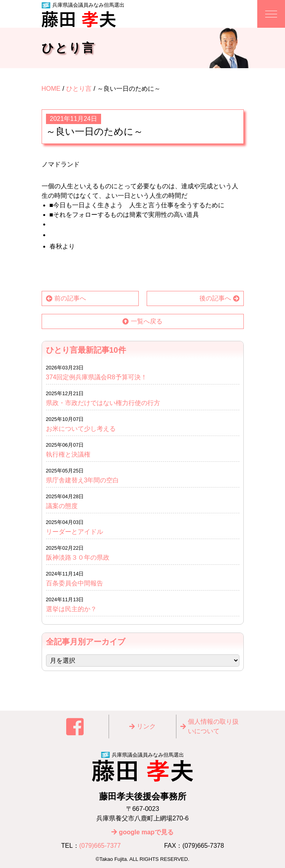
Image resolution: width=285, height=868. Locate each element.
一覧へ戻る (147, 321)
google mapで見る (146, 832)
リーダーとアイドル (75, 532)
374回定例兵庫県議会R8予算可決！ (97, 377)
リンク (146, 726)
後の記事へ (215, 298)
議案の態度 (62, 506)
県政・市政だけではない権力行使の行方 (103, 403)
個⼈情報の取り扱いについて (213, 726)
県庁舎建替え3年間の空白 (83, 480)
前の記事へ (70, 298)
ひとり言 (79, 89)
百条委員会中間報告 (75, 583)
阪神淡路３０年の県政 (78, 557)
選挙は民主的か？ (71, 609)
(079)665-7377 (100, 846)
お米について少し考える (81, 429)
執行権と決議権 (68, 454)
